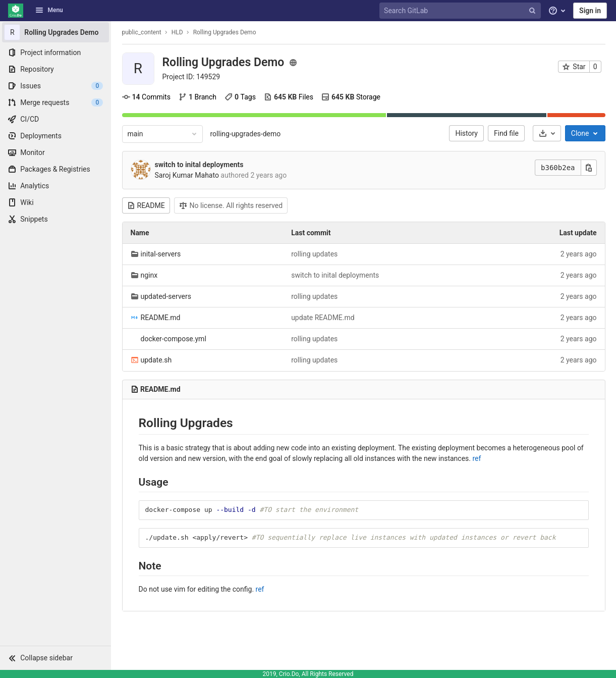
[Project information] (55, 53)
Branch (198, 97)
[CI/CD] (55, 119)
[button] (55, 658)
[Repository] (55, 69)
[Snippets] (55, 219)
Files (289, 97)
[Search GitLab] (461, 11)
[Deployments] (55, 136)
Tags (240, 97)
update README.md (323, 318)
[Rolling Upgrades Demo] (55, 32)
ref (477, 458)
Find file (506, 133)
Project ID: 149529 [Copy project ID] (191, 77)
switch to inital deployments (199, 165)
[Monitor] (55, 152)
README (146, 205)
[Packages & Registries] (55, 169)
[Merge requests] (55, 102)
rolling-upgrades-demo (246, 134)
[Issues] (55, 86)
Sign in (590, 11)
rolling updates (314, 254)
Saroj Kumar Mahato (187, 175)
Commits (146, 97)
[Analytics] (55, 186)
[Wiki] (55, 202)
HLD (177, 32)
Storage (351, 97)
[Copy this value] (589, 168)
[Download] (547, 133)
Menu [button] (49, 10)
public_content (142, 32)
